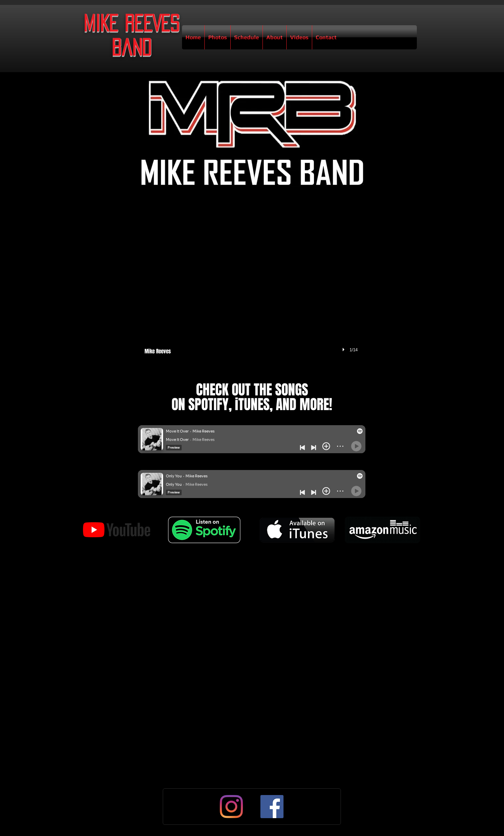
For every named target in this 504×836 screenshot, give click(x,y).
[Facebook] (272, 807)
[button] (251, 284)
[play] (344, 350)
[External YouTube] (252, 616)
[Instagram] (231, 807)
